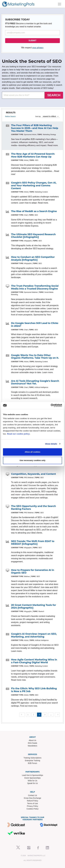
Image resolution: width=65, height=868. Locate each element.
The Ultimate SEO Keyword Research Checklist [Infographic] (33, 236)
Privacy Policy (32, 806)
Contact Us (32, 795)
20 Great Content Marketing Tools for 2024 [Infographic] (34, 606)
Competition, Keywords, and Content (34, 474)
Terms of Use (32, 803)
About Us (32, 740)
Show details (51, 444)
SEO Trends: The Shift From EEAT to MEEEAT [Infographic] (33, 543)
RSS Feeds (32, 743)
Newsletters (32, 746)
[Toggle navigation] (59, 4)
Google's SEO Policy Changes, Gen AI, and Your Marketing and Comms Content (34, 185)
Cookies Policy (32, 809)
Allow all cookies (33, 452)
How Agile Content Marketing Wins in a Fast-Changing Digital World (34, 661)
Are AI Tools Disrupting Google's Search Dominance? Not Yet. (35, 382)
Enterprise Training (32, 760)
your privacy (38, 48)
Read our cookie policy (18, 434)
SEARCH (54, 95)
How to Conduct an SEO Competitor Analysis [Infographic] (33, 258)
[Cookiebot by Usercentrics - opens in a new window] (51, 405)
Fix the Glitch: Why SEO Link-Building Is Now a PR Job (34, 690)
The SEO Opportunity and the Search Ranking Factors (33, 508)
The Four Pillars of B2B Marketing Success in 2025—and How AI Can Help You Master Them (35, 128)
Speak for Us (33, 783)
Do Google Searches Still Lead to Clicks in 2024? (35, 325)
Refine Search (10, 116)
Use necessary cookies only (32, 460)
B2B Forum (33, 763)
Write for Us (32, 781)
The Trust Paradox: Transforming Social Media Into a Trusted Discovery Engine (35, 287)
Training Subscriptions (32, 758)
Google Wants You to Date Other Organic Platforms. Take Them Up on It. (35, 357)
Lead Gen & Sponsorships (32, 775)
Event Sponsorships (33, 778)
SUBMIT (32, 41)
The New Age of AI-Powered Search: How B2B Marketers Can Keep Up (33, 155)
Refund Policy (32, 801)
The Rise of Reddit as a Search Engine (34, 211)
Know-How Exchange (32, 798)
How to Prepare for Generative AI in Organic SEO (33, 571)
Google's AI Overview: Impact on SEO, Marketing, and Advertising (34, 635)
